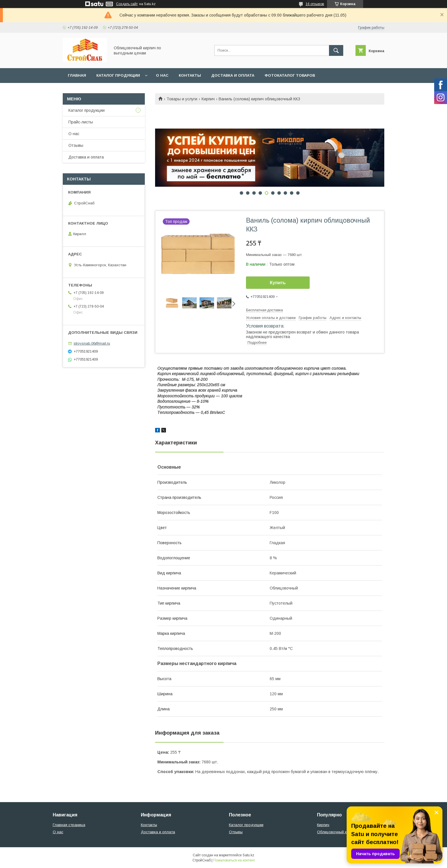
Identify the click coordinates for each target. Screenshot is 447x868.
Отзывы (76, 145)
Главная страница (69, 825)
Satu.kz (248, 855)
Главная (77, 75)
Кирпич (208, 99)
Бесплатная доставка (264, 310)
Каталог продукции (118, 75)
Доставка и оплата (233, 75)
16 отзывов (315, 4)
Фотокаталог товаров (290, 75)
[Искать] (336, 50)
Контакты (190, 75)
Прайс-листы (81, 122)
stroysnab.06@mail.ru (92, 343)
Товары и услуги (182, 99)
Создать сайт (127, 4)
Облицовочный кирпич (337, 832)
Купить (278, 283)
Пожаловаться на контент (234, 860)
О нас (162, 75)
